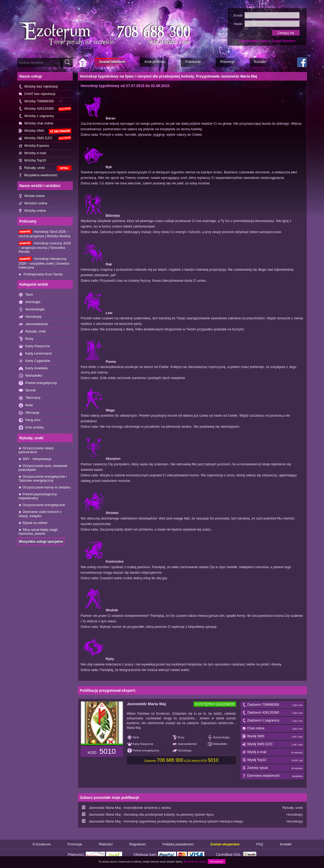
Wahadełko (31, 376)
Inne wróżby (31, 428)
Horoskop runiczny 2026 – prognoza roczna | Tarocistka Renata (45, 247)
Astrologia (30, 302)
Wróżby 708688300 (36, 101)
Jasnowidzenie (33, 324)
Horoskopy (30, 317)
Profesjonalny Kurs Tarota (41, 274)
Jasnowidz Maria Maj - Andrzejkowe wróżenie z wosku (130, 808)
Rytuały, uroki (45, 168)
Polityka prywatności (178, 844)
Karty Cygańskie (34, 361)
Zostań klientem (283, 41)
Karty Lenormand (35, 354)
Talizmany (30, 398)
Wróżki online (32, 196)
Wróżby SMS (45, 131)
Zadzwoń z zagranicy (273, 721)
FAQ (260, 844)
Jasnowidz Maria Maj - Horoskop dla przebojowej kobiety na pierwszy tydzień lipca (151, 814)
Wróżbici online (33, 203)
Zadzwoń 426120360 (273, 713)
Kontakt (286, 844)
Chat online (273, 729)
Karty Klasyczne (34, 346)
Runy (26, 339)
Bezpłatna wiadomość (38, 175)
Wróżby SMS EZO (45, 138)
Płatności (106, 844)
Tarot (26, 295)
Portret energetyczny (38, 383)
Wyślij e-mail (273, 752)
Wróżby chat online (36, 123)
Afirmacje (29, 413)
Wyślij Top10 (273, 760)
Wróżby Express (34, 146)
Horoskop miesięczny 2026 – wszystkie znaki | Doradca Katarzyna (44, 263)
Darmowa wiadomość (273, 776)
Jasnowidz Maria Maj (146, 704)
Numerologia (32, 309)
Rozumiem (217, 861)
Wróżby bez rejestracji (38, 87)
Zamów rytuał (273, 768)
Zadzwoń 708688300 (273, 705)
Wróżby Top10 (32, 161)
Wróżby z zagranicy (36, 116)
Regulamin (138, 844)
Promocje (75, 844)
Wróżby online (32, 211)
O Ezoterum (42, 844)
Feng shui (30, 420)
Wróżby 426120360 (45, 109)
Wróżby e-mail (32, 153)
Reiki (26, 405)
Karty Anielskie (33, 368)
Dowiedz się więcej (195, 861)
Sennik (27, 390)
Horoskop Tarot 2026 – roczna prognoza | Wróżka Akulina (45, 234)
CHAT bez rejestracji (37, 94)
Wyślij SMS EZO (273, 744)
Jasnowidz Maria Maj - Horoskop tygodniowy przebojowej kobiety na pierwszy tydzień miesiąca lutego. (166, 821)
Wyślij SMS (273, 736)
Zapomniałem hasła (254, 41)
